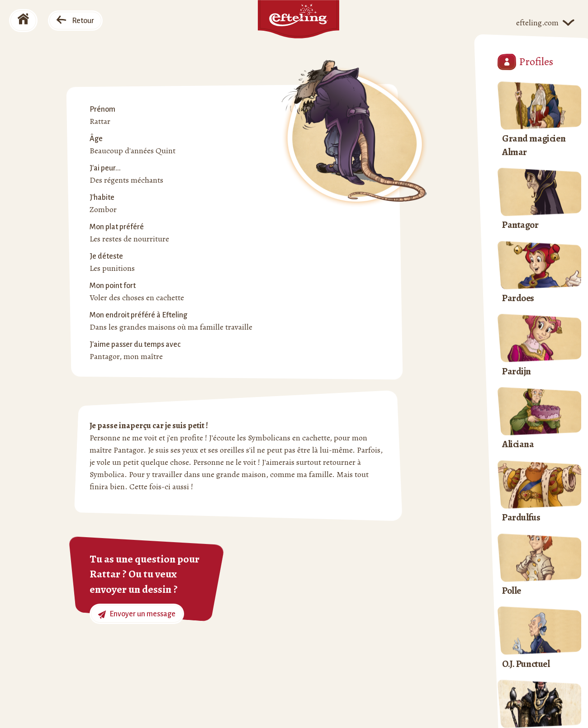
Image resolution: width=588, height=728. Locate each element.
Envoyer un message (137, 614)
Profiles (525, 62)
